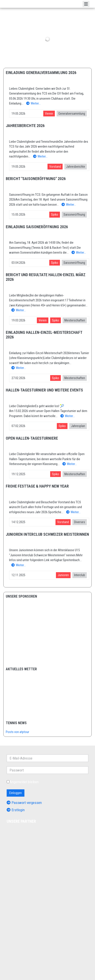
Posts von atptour (17, 732)
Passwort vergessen (24, 803)
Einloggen (16, 793)
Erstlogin (16, 810)
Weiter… (33, 103)
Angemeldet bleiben (23, 782)
